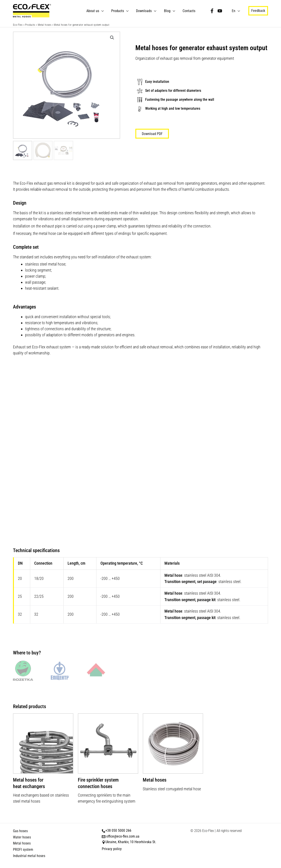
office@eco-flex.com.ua (123, 836)
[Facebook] (212, 11)
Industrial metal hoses (29, 856)
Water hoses (22, 837)
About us (94, 11)
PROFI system (23, 850)
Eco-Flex (18, 25)
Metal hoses (45, 25)
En (234, 11)
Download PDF (152, 134)
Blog (168, 11)
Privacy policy (112, 849)
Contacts (189, 11)
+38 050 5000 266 (118, 830)
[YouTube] (220, 11)
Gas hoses (20, 831)
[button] (258, 11)
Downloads (145, 11)
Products (119, 11)
